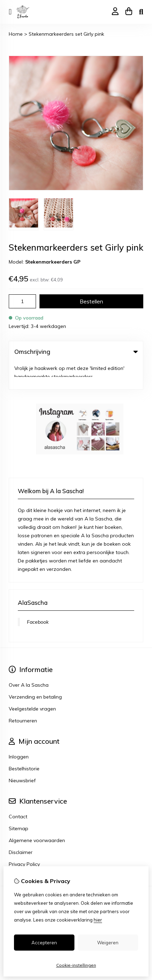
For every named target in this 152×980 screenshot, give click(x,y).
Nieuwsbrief (22, 754)
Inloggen (19, 730)
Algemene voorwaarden (37, 813)
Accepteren (44, 943)
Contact (18, 790)
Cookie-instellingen (76, 965)
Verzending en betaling (35, 670)
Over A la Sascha (29, 658)
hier (98, 920)
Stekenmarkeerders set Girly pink (66, 34)
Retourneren (23, 694)
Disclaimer (21, 825)
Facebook (38, 595)
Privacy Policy (24, 837)
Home (16, 34)
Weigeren (108, 943)
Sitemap (19, 801)
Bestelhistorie (24, 742)
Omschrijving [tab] (76, 352)
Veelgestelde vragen (32, 682)
